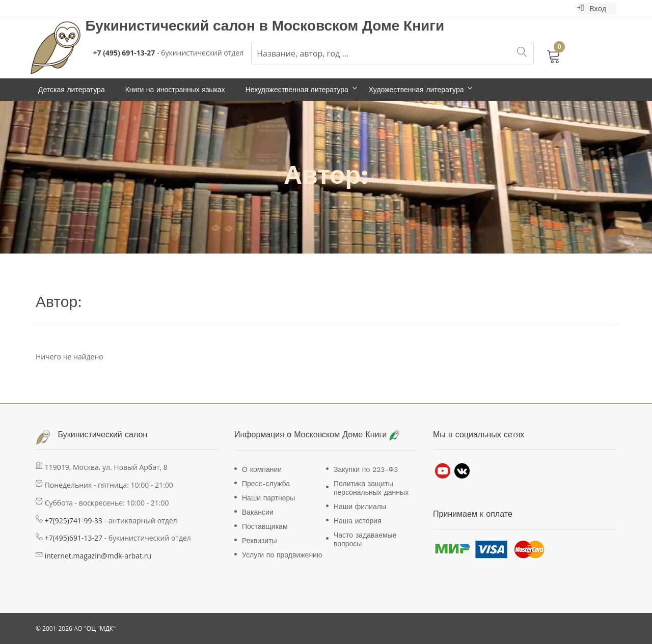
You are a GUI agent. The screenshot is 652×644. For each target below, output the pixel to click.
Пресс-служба (266, 484)
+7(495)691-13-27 (74, 538)
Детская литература (72, 90)
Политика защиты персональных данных (371, 488)
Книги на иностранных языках (175, 90)
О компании (262, 469)
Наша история (358, 521)
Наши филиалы (360, 507)
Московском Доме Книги (358, 26)
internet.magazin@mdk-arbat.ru (98, 556)
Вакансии (258, 512)
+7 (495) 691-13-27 (124, 53)
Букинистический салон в (179, 26)
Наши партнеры (268, 498)
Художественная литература (416, 90)
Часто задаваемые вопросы (365, 539)
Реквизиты (260, 541)
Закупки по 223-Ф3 (366, 469)
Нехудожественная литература (297, 90)
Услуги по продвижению (282, 555)
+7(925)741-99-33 (74, 521)
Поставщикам (265, 526)
